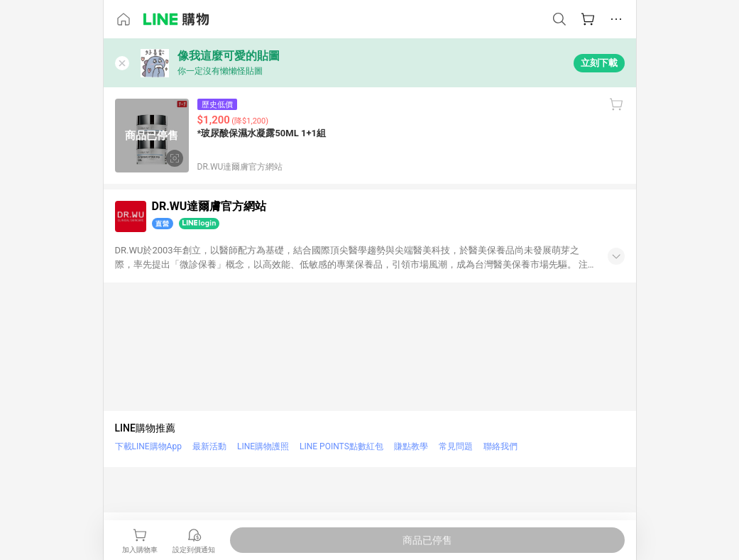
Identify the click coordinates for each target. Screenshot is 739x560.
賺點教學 (411, 446)
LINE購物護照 (263, 446)
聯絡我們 (500, 446)
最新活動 (209, 446)
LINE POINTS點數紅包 (341, 446)
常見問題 (456, 446)
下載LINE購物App (148, 446)
